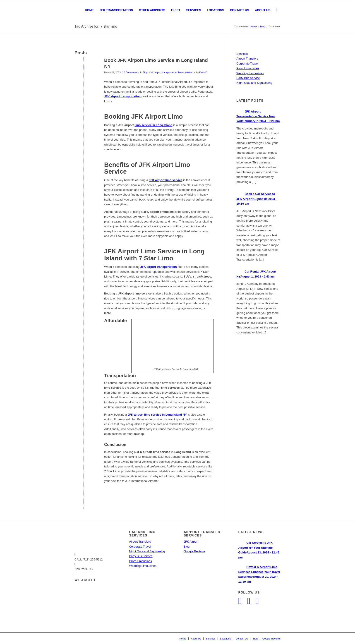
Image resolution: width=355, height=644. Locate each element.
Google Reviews (194, 551)
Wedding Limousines (250, 73)
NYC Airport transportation (163, 72)
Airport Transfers (247, 59)
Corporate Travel (247, 63)
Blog (145, 72)
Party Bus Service (248, 78)
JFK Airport (191, 542)
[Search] (277, 10)
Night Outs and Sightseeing (254, 83)
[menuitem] (89, 10)
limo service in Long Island (153, 125)
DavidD (203, 72)
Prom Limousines (248, 68)
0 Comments (130, 72)
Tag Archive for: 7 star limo (96, 26)
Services (242, 54)
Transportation (186, 72)
